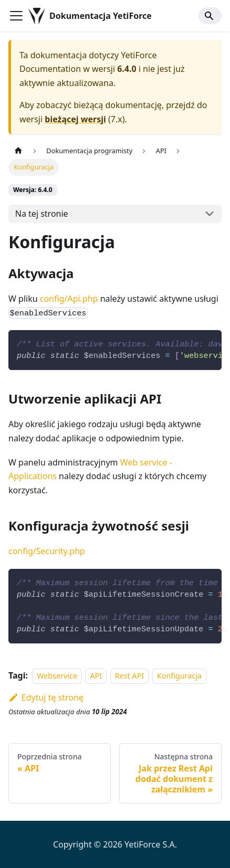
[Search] (210, 16)
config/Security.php (47, 551)
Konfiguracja (179, 676)
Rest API (130, 676)
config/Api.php (69, 299)
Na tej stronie (42, 214)
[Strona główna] (18, 151)
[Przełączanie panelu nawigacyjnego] (16, 16)
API (96, 676)
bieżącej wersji (75, 119)
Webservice (57, 676)
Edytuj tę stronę (46, 697)
